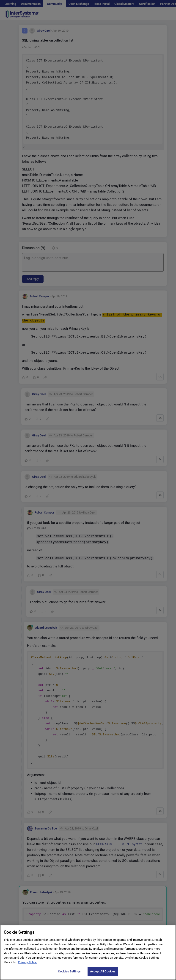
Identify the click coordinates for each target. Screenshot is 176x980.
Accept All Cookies (103, 971)
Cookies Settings (69, 971)
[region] (88, 952)
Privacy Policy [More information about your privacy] (27, 962)
